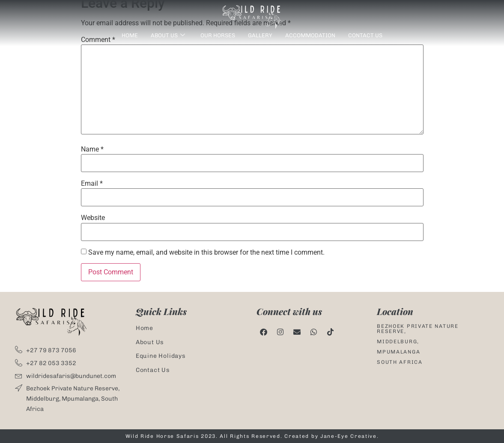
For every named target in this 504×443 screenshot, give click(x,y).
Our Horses (218, 35)
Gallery (260, 35)
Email (92, 184)
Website (93, 218)
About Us (150, 342)
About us (168, 36)
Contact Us (365, 35)
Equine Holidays (161, 356)
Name (92, 149)
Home (130, 35)
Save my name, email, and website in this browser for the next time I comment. (206, 253)
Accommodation (310, 35)
